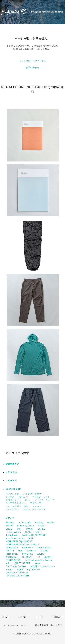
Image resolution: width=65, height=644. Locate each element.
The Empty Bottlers (16, 566)
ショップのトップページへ (33, 61)
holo (8, 563)
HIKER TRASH (33, 532)
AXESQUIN (25, 523)
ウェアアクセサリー (16, 503)
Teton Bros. (12, 554)
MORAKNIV (12, 548)
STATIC (45, 551)
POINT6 (10, 551)
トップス (10, 497)
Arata (20, 570)
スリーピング (12, 509)
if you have (12, 535)
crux (19, 529)
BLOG (39, 617)
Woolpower (12, 557)
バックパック (12, 494)
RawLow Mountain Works (38, 560)
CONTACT (57, 617)
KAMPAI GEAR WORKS (34, 535)
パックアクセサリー (33, 494)
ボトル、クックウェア (34, 509)
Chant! (42, 526)
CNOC (9, 529)
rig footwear (34, 570)
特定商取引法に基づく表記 (49, 625)
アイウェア (36, 503)
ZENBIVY (27, 557)
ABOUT (22, 617)
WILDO (41, 554)
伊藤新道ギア (12, 464)
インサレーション (41, 497)
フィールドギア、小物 (17, 506)
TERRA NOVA (13, 560)
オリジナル (11, 472)
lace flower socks (15, 538)
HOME (6, 617)
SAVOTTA (27, 554)
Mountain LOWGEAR (17, 573)
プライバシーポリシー (14, 625)
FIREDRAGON (13, 532)
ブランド (10, 518)
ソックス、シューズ (45, 500)
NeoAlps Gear (13, 489)
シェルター (38, 506)
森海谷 (48, 557)
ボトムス (23, 497)
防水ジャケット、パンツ (18, 500)
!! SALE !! (11, 481)
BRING (9, 526)
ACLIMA (10, 523)
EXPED (41, 529)
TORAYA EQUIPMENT (17, 576)
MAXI (31, 538)
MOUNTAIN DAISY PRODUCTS (23, 545)
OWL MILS (28, 548)
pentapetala (44, 548)
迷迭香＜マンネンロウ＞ (43, 566)
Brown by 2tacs (25, 526)
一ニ (38, 557)
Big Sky (39, 523)
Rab (21, 551)
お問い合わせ (33, 68)
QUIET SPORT (22, 563)
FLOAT (9, 570)
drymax (29, 529)
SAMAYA (32, 551)
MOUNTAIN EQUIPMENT (19, 541)
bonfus (51, 523)
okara (38, 563)
